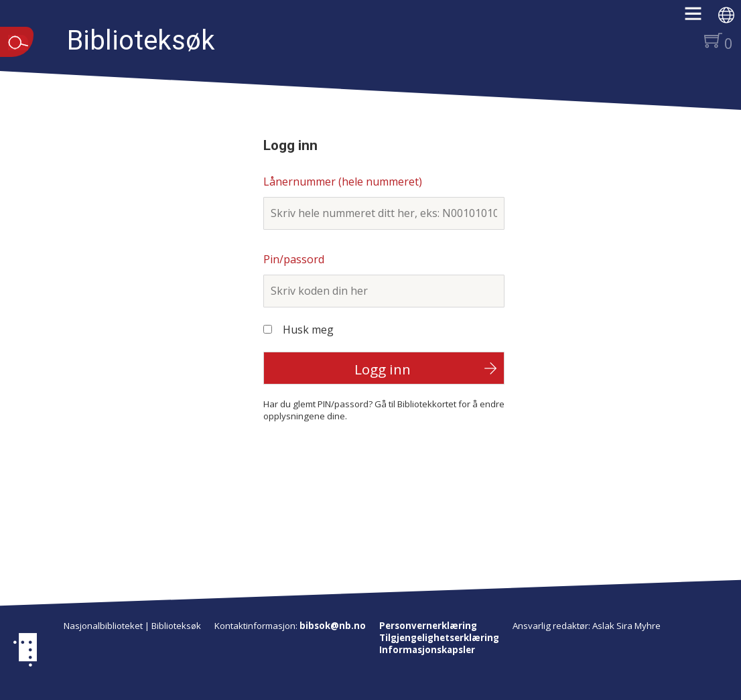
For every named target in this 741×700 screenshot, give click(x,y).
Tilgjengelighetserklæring (439, 638)
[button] (700, 18)
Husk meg (308, 330)
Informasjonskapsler (427, 650)
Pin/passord (294, 259)
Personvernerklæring (428, 626)
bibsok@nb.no (333, 626)
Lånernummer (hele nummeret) (343, 182)
